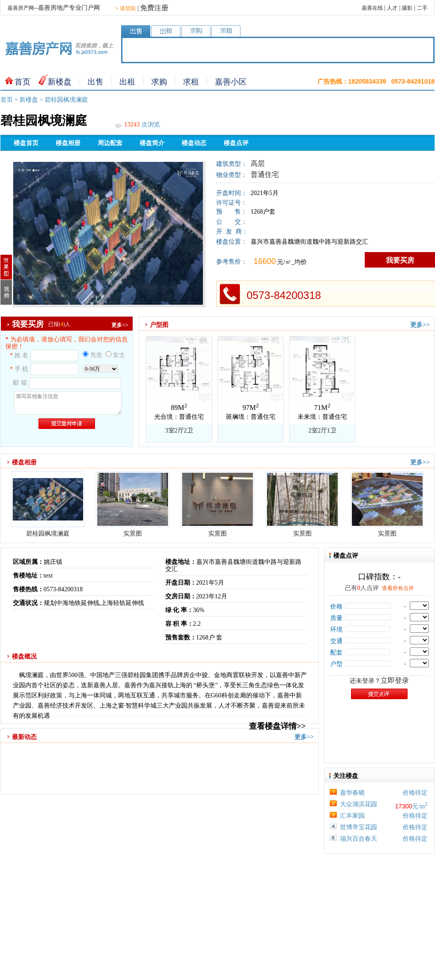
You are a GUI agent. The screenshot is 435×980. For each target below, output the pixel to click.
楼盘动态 (194, 143)
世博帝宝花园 (359, 827)
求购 (159, 82)
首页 (23, 82)
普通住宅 (265, 174)
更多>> (120, 325)
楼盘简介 (152, 143)
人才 (392, 8)
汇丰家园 (352, 816)
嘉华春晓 (352, 793)
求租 (191, 82)
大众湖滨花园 (359, 804)
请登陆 (126, 8)
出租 (127, 82)
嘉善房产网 (21, 8)
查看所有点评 (398, 588)
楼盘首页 (26, 143)
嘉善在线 (372, 8)
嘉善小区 (231, 82)
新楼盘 (60, 82)
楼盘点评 (236, 143)
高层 (258, 163)
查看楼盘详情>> (277, 726)
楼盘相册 (68, 143)
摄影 (407, 8)
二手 (422, 8)
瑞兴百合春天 (359, 839)
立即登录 (395, 680)
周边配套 (110, 143)
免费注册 (154, 8)
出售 (95, 82)
